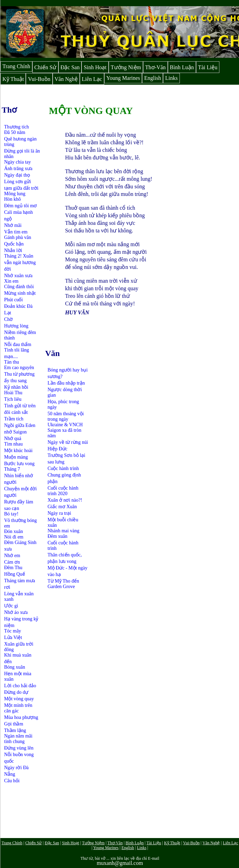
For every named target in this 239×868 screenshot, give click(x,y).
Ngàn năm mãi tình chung (18, 739)
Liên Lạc (92, 79)
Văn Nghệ (66, 79)
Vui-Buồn (39, 79)
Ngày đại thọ (17, 175)
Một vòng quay (19, 699)
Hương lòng (16, 326)
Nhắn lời (13, 250)
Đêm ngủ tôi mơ (20, 206)
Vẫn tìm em (16, 232)
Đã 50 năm (15, 132)
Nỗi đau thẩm (18, 344)
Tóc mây (13, 631)
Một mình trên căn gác (18, 708)
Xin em (11, 281)
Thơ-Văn (155, 67)
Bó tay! (11, 514)
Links (171, 78)
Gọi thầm (14, 724)
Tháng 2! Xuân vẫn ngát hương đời (20, 263)
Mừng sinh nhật (20, 293)
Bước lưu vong (19, 464)
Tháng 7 (12, 469)
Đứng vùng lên (19, 748)
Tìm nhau (13, 444)
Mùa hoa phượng (21, 717)
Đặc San (70, 67)
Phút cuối (13, 300)
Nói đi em (14, 537)
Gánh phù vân (18, 237)
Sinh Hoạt (95, 67)
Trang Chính (16, 66)
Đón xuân (14, 531)
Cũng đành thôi (19, 287)
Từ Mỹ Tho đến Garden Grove (63, 584)
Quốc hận (14, 244)
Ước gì (11, 606)
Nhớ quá (13, 438)
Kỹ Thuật (13, 79)
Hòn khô (13, 199)
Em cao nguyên (19, 368)
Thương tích (17, 127)
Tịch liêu (13, 399)
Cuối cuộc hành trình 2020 (63, 491)
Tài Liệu (208, 67)
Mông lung (15, 194)
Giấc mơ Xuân (62, 507)
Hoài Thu (13, 393)
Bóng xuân (15, 667)
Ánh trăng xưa (18, 169)
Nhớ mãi (13, 225)
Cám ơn (12, 562)
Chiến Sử (45, 67)
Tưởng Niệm (126, 67)
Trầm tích (14, 419)
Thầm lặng (15, 730)
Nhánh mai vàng (63, 531)
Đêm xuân (57, 536)
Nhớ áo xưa (16, 612)
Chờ (8, 319)
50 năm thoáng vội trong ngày (66, 416)
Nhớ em (12, 556)
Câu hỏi (12, 781)
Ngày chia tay (18, 162)
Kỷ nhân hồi (16, 387)
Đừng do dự (16, 692)
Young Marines (123, 78)
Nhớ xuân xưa (18, 276)
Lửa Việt (13, 637)
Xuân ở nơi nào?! (65, 500)
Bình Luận (182, 67)
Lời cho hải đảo (20, 686)
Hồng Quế (15, 574)
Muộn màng (16, 457)
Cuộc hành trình (63, 468)
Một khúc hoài (18, 451)
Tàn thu (12, 362)
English (153, 78)
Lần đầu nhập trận (66, 383)
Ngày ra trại (59, 513)
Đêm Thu (13, 568)
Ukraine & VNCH (65, 425)
